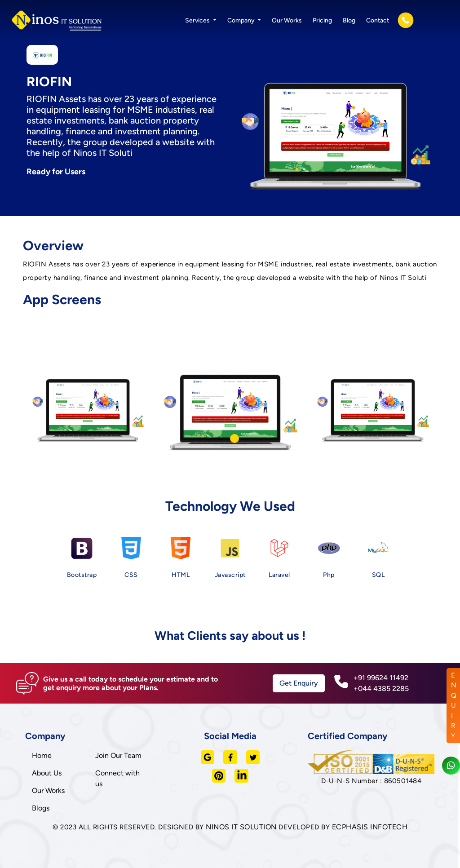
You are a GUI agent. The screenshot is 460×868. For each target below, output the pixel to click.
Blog (349, 20)
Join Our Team (118, 755)
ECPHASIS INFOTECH (370, 827)
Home (42, 755)
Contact (378, 20)
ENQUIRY (454, 706)
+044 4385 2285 (381, 689)
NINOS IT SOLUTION (241, 827)
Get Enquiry (299, 683)
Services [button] (198, 20)
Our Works (287, 20)
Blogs (41, 808)
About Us (47, 773)
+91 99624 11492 (381, 678)
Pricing (322, 20)
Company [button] (242, 20)
